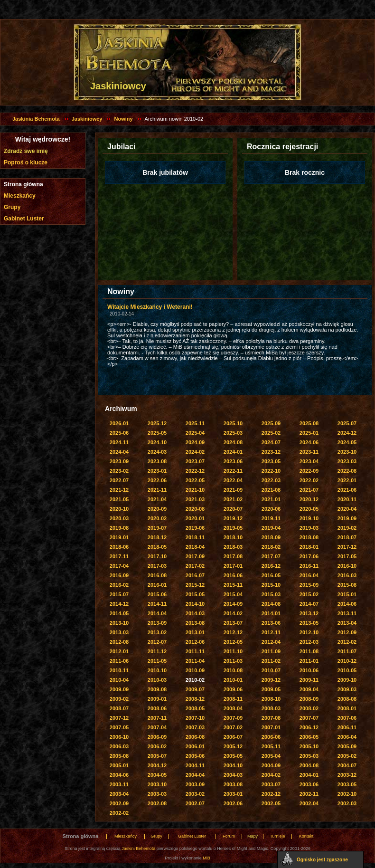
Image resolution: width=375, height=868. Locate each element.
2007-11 (157, 718)
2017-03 (157, 566)
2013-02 (157, 632)
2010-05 (347, 670)
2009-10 (347, 680)
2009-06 (233, 689)
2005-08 (119, 756)
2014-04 (157, 613)
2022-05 (195, 480)
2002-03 (347, 803)
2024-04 (119, 452)
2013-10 (119, 623)
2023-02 (119, 471)
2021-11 (157, 490)
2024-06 (309, 442)
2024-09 (195, 442)
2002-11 (309, 794)
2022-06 (157, 480)
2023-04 (309, 461)
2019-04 (271, 528)
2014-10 (195, 604)
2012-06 (195, 642)
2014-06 (347, 604)
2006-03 (119, 746)
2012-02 (347, 642)
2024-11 (119, 442)
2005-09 (347, 746)
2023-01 (157, 471)
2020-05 (309, 509)
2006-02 (157, 746)
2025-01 (309, 433)
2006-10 (119, 737)
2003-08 (233, 784)
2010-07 (271, 670)
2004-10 (233, 765)
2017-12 (347, 547)
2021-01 (271, 499)
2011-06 (119, 661)
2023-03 (347, 461)
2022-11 (233, 471)
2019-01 (119, 537)
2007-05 (119, 727)
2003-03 (157, 794)
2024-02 (195, 452)
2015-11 (233, 585)
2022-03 (271, 480)
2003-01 (233, 794)
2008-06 (157, 708)
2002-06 (233, 803)
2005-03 (309, 756)
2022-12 (195, 471)
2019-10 (309, 518)
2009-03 (347, 689)
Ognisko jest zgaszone (322, 860)
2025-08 (309, 423)
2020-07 (233, 509)
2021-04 (157, 499)
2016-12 (271, 566)
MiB (206, 858)
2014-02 (233, 613)
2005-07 (157, 756)
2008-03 (271, 708)
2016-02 (119, 585)
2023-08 (157, 461)
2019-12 (233, 518)
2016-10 (347, 566)
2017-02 (195, 566)
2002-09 (119, 803)
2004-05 (157, 775)
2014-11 (157, 604)
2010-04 (119, 680)
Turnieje (277, 836)
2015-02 (309, 594)
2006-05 (309, 737)
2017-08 (233, 556)
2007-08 (271, 718)
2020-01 (195, 518)
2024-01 (233, 452)
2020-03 (119, 518)
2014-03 (195, 613)
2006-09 (157, 737)
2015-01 (347, 594)
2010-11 (119, 670)
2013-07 (233, 623)
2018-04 (195, 547)
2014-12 (119, 604)
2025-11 (195, 423)
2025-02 (271, 433)
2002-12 (271, 794)
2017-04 (119, 566)
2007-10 (195, 718)
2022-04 (233, 480)
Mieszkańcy (20, 196)
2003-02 (195, 794)
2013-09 (157, 623)
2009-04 (309, 689)
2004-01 (309, 775)
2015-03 (271, 594)
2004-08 (309, 765)
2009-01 (157, 699)
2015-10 (271, 585)
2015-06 (157, 594)
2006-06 (271, 737)
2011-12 (157, 651)
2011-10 (233, 651)
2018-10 (233, 537)
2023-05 (271, 461)
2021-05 (119, 499)
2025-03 (233, 433)
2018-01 (309, 547)
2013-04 (347, 623)
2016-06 (233, 575)
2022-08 (347, 471)
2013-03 (119, 632)
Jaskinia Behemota (36, 119)
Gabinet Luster (24, 219)
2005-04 (271, 756)
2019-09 (347, 518)
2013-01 (195, 632)
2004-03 (233, 775)
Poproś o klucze (26, 162)
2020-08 (195, 509)
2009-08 (157, 689)
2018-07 (347, 537)
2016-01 (157, 585)
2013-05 (309, 623)
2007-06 (347, 718)
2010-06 (309, 670)
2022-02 (309, 480)
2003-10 (157, 784)
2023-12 (271, 452)
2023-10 (347, 452)
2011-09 (271, 651)
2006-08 (195, 737)
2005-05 (233, 756)
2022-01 (347, 480)
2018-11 (195, 537)
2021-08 (271, 490)
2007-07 (309, 718)
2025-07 (347, 423)
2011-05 (157, 661)
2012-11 (271, 632)
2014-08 (271, 604)
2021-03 (195, 499)
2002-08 (157, 803)
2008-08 (347, 699)
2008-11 (233, 699)
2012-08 (119, 642)
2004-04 (195, 775)
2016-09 (119, 575)
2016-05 (271, 575)
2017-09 (195, 556)
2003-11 (119, 784)
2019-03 (309, 528)
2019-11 (271, 518)
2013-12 (309, 613)
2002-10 (347, 794)
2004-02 (271, 775)
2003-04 (119, 794)
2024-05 (347, 442)
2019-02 (347, 528)
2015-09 (309, 585)
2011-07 (347, 651)
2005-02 (347, 756)
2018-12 (157, 537)
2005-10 (309, 746)
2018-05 (157, 547)
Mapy (253, 836)
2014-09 (233, 604)
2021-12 (119, 490)
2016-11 (309, 566)
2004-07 (347, 765)
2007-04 (157, 727)
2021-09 (233, 490)
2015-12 (195, 585)
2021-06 (347, 490)
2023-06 (233, 461)
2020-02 (157, 518)
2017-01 (233, 566)
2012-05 (233, 642)
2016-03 (347, 575)
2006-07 (233, 737)
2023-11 (309, 452)
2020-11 (347, 499)
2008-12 (195, 699)
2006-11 (347, 727)
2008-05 (195, 708)
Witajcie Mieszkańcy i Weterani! (150, 307)
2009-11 (309, 680)
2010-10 (157, 670)
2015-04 (233, 594)
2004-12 (157, 765)
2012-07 (157, 642)
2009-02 (119, 699)
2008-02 (309, 708)
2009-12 (271, 680)
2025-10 (233, 423)
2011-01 (309, 661)
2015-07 (119, 594)
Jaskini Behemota (138, 849)
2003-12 (347, 775)
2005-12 (233, 746)
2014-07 (309, 604)
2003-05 (347, 784)
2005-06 (195, 756)
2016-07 (195, 575)
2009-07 (195, 689)
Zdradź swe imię (26, 151)
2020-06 (271, 509)
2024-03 (157, 452)
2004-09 (271, 765)
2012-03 (309, 642)
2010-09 (195, 670)
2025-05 (157, 433)
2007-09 (233, 718)
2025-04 (195, 433)
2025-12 (157, 423)
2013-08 (195, 623)
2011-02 (271, 661)
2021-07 (309, 490)
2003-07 (271, 784)
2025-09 (271, 423)
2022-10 (271, 471)
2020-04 (347, 509)
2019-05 (233, 528)
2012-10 (309, 632)
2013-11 (347, 613)
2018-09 (271, 537)
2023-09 (119, 461)
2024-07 (271, 442)
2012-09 (347, 632)
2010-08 (233, 670)
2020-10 (119, 509)
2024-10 (157, 442)
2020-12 (309, 499)
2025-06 (119, 433)
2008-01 (347, 708)
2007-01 (271, 727)
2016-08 (157, 575)
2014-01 (271, 613)
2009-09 (119, 689)
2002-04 (309, 803)
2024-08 (233, 442)
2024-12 (347, 433)
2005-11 (271, 746)
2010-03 (157, 680)
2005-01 (119, 765)
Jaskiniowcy (87, 119)
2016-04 (309, 575)
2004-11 (195, 765)
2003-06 (309, 784)
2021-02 (233, 499)
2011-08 (309, 651)
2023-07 (195, 461)
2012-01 (119, 651)
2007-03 (195, 727)
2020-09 (157, 509)
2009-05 (271, 689)
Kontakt (306, 836)
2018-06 (119, 547)
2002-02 (119, 813)
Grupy (12, 207)
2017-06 (309, 556)
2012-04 (271, 642)
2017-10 (157, 556)
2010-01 (233, 680)
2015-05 (195, 594)
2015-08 (347, 585)
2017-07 (271, 556)
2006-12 (309, 727)
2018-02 (271, 547)
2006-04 (347, 737)
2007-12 (119, 718)
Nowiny (123, 119)
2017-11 (119, 556)
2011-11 (195, 651)
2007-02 (233, 727)
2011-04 (195, 661)
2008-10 (271, 699)
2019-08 (119, 528)
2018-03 (233, 547)
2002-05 (271, 803)
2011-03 (233, 661)
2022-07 (119, 480)
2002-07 (195, 803)
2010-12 (347, 661)
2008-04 (233, 708)
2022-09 (309, 471)
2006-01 (195, 746)
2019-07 (157, 528)
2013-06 (271, 623)
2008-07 (119, 708)
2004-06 (119, 775)
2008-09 (309, 699)
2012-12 (233, 632)
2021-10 (195, 490)
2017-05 (347, 556)
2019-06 (195, 528)
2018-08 (309, 537)
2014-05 (119, 613)
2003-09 (195, 784)
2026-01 (119, 423)
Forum (229, 836)
